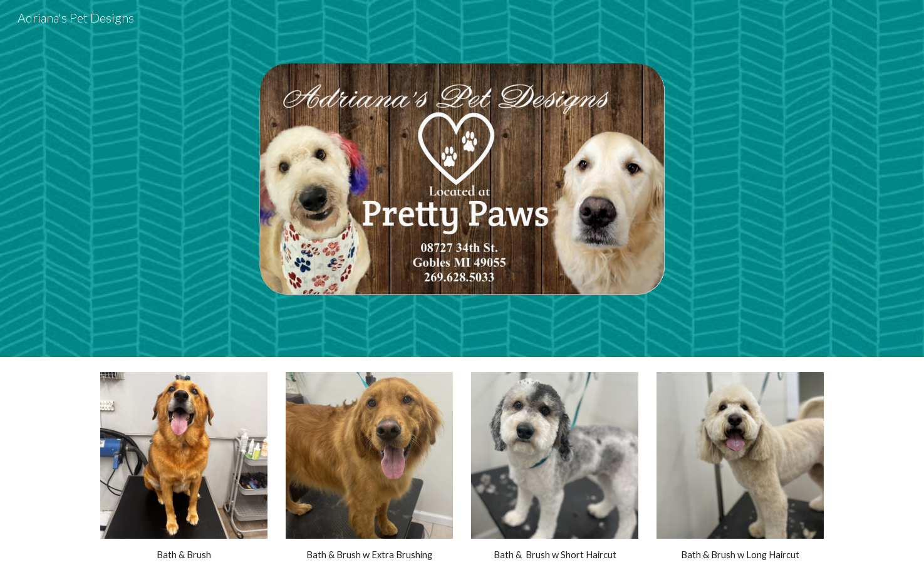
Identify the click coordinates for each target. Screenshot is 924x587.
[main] (184, 555)
